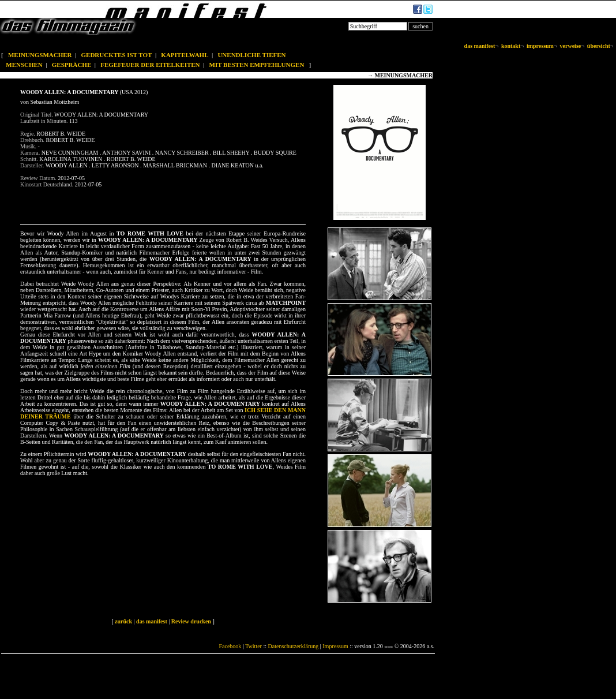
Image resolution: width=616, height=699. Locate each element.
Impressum (335, 646)
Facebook (230, 646)
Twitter (253, 646)
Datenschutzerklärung (294, 646)
